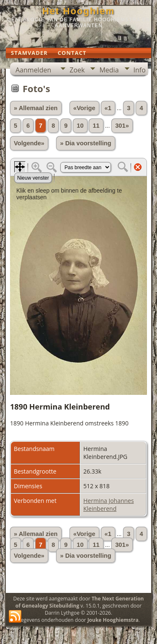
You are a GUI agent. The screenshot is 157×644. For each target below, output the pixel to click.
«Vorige (84, 108)
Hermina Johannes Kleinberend (109, 505)
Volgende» (29, 143)
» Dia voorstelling (85, 143)
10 (80, 126)
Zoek (77, 70)
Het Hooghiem (78, 11)
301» (122, 126)
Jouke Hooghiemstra (113, 620)
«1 (108, 108)
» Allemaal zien (36, 108)
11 (96, 126)
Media (109, 70)
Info (140, 70)
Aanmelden (33, 70)
